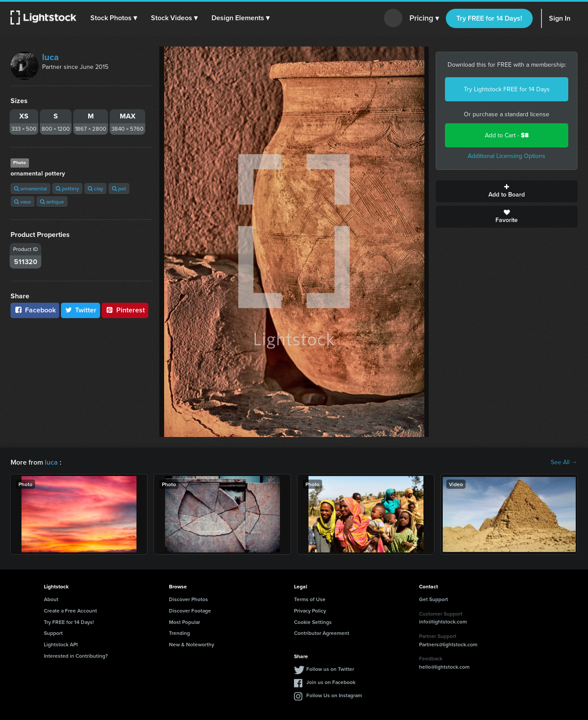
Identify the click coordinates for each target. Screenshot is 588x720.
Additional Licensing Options (507, 156)
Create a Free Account (70, 611)
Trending (179, 633)
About (51, 599)
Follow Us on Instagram (334, 695)
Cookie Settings (313, 622)
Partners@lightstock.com (448, 644)
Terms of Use (310, 599)
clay (95, 188)
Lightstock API (61, 644)
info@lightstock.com (443, 621)
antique (52, 202)
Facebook (35, 310)
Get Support (434, 599)
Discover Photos (188, 599)
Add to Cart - (507, 135)
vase (23, 202)
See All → (564, 462)
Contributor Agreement (322, 633)
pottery (67, 188)
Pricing (424, 18)
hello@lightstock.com (444, 667)
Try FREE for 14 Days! (489, 18)
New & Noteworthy (192, 644)
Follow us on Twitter (330, 669)
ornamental (30, 188)
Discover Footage (190, 611)
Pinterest (125, 310)
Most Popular (185, 622)
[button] (114, 18)
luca (50, 57)
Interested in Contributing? (76, 656)
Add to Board (507, 191)
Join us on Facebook (331, 682)
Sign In (560, 18)
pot (119, 188)
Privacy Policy (310, 611)
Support (53, 633)
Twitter (81, 310)
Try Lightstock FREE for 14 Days (507, 89)
